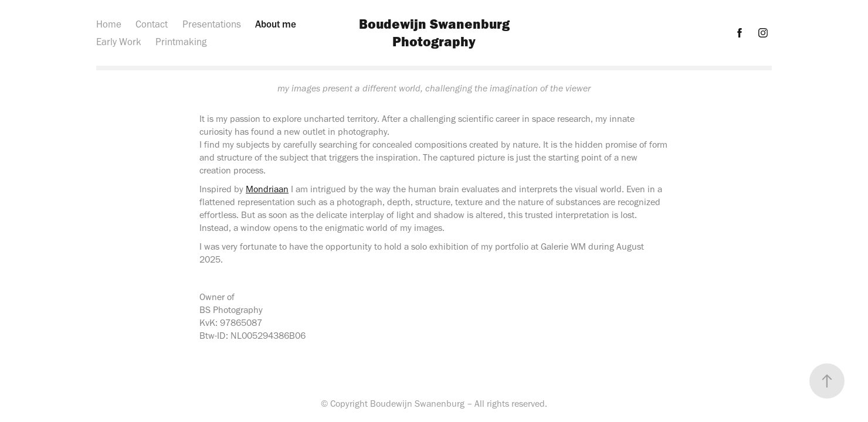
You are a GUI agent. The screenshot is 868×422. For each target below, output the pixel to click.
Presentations (212, 24)
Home (109, 24)
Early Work (119, 42)
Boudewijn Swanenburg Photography (436, 33)
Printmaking (181, 42)
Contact (152, 24)
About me (276, 24)
